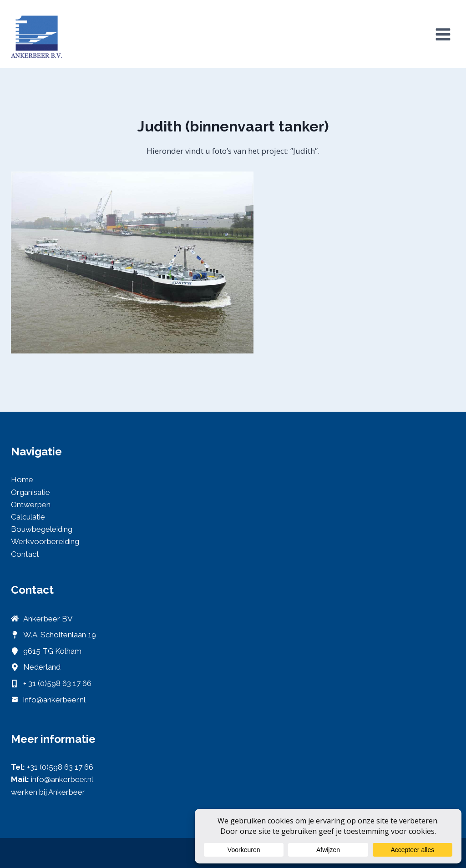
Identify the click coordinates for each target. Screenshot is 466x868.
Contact (25, 554)
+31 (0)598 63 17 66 (60, 767)
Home (22, 479)
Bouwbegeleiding (42, 529)
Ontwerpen (31, 505)
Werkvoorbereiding (45, 541)
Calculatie (28, 517)
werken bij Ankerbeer (48, 792)
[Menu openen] (443, 34)
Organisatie (30, 492)
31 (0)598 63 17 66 (60, 683)
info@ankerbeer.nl (54, 700)
